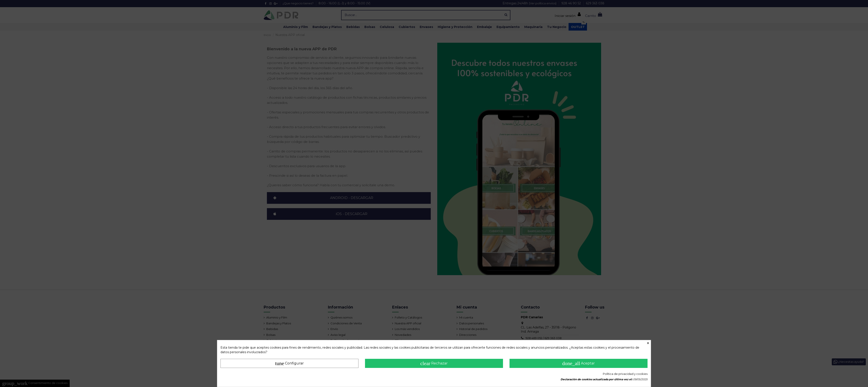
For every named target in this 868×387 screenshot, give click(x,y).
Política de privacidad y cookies (625, 374)
